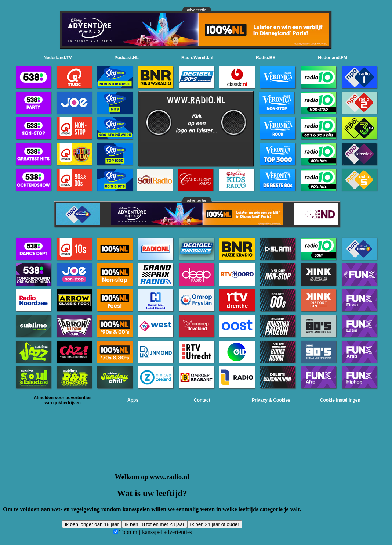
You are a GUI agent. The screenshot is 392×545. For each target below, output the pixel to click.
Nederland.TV (58, 58)
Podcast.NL (127, 58)
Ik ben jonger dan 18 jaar (92, 524)
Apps (133, 400)
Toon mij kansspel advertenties (156, 532)
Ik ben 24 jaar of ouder (215, 524)
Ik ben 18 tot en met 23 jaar (155, 524)
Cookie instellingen (340, 400)
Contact (202, 400)
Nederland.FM (332, 58)
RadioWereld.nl (197, 58)
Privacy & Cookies (271, 400)
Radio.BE (266, 58)
